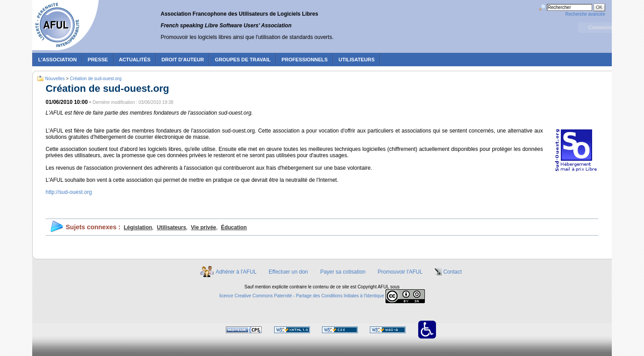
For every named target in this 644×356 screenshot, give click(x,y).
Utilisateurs (172, 227)
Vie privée (203, 227)
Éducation (234, 227)
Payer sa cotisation (343, 272)
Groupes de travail (243, 60)
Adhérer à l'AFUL (236, 272)
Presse (98, 60)
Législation (138, 227)
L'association (57, 60)
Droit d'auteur (183, 60)
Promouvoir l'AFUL (400, 272)
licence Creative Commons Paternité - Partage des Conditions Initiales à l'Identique (302, 296)
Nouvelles (55, 79)
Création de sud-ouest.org (96, 79)
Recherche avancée (585, 14)
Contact (452, 272)
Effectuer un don (288, 272)
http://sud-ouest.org (69, 192)
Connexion (600, 27)
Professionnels (304, 60)
